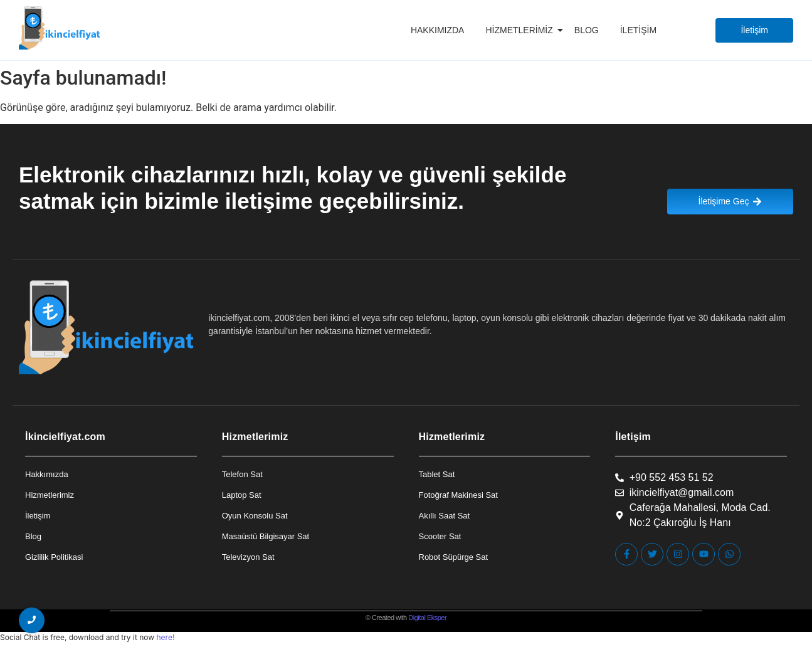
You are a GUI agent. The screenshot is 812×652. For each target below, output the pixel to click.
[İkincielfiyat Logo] (60, 28)
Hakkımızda (438, 30)
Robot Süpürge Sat (454, 557)
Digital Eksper (427, 618)
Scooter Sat (440, 536)
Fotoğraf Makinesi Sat (458, 495)
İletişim (638, 30)
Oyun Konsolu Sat (255, 516)
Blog (587, 30)
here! (165, 637)
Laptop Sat (242, 495)
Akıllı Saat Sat (445, 516)
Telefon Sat (242, 474)
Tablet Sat (437, 474)
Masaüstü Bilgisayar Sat (266, 536)
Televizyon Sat (248, 557)
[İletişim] (754, 30)
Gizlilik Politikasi (54, 557)
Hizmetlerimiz (521, 30)
